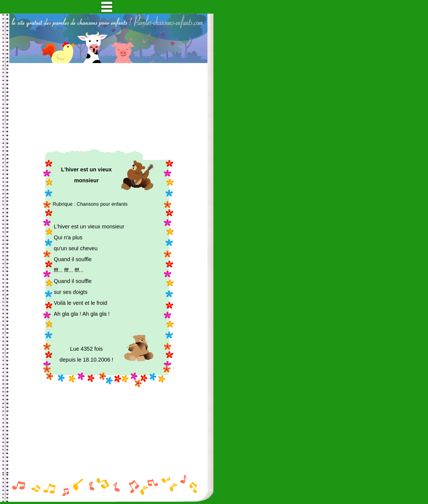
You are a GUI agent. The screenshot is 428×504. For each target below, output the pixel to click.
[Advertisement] (108, 106)
